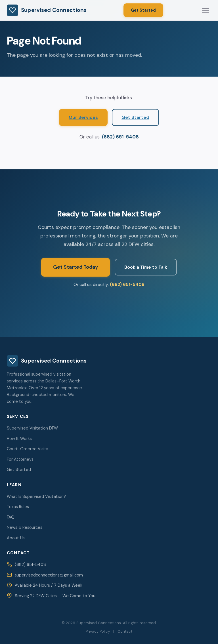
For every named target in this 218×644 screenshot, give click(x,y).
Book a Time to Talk (146, 267)
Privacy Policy (98, 631)
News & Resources (25, 527)
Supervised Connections (47, 361)
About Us (16, 538)
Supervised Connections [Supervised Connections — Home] (47, 10)
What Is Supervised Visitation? (36, 496)
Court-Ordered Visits (28, 449)
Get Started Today (76, 267)
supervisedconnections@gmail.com (49, 575)
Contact (125, 631)
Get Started (143, 10)
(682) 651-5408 (120, 137)
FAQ (11, 517)
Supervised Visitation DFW (32, 428)
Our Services (83, 117)
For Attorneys (20, 459)
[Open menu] (206, 10)
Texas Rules (18, 507)
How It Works (19, 439)
